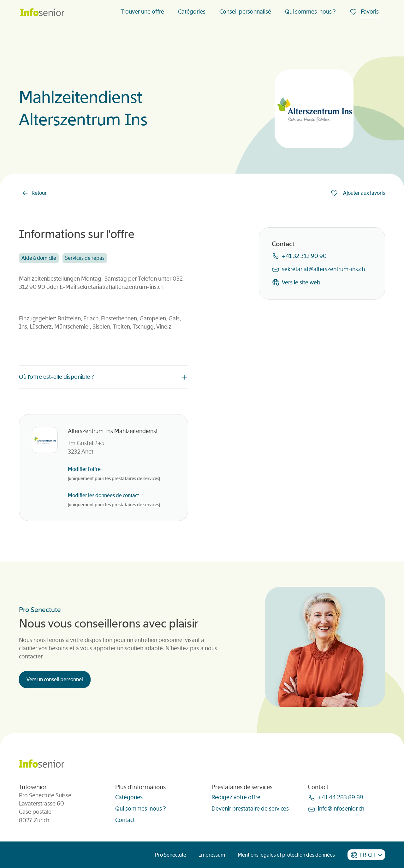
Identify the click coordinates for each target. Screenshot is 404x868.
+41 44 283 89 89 (341, 797)
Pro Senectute (171, 855)
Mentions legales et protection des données (286, 855)
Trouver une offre (142, 12)
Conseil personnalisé (245, 12)
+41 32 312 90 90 (304, 256)
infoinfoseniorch (341, 809)
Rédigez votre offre (236, 797)
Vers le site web (301, 282)
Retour (39, 193)
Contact (125, 820)
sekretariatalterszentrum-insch (323, 269)
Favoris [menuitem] (369, 12)
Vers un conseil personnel (55, 679)
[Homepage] (42, 13)
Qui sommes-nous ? (310, 12)
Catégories (192, 12)
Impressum (212, 855)
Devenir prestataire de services (250, 809)
